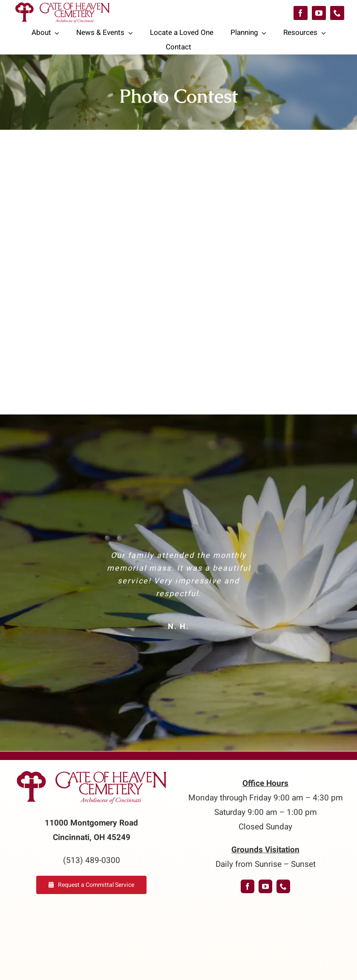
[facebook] (301, 13)
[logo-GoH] (92, 771)
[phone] (337, 13)
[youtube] (319, 13)
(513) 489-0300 (92, 860)
